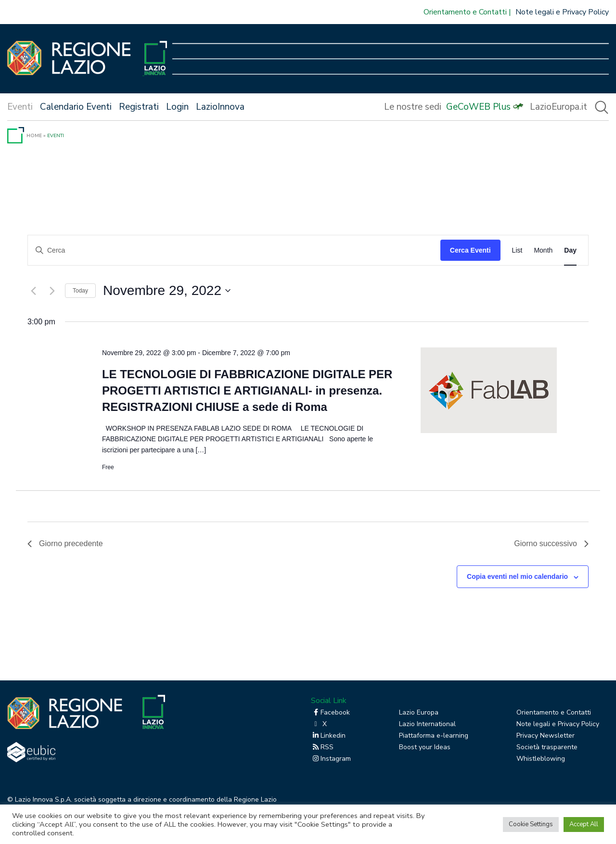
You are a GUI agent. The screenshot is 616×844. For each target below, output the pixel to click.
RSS (322, 747)
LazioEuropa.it (558, 107)
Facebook (330, 712)
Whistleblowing (541, 759)
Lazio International (427, 724)
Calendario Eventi (76, 107)
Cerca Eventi (470, 250)
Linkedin (328, 735)
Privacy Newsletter (545, 735)
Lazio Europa (419, 712)
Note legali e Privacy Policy (562, 12)
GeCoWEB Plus (478, 107)
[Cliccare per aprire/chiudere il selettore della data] (167, 291)
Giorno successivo (551, 543)
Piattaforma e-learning (434, 735)
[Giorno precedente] (33, 291)
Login (177, 107)
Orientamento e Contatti (465, 12)
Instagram (331, 759)
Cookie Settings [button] (531, 824)
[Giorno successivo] (52, 291)
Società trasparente (547, 747)
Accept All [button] (584, 824)
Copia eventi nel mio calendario (517, 576)
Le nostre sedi (413, 107)
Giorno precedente (65, 543)
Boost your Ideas (425, 747)
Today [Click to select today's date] (80, 291)
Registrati (139, 107)
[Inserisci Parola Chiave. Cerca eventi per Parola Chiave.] (234, 250)
